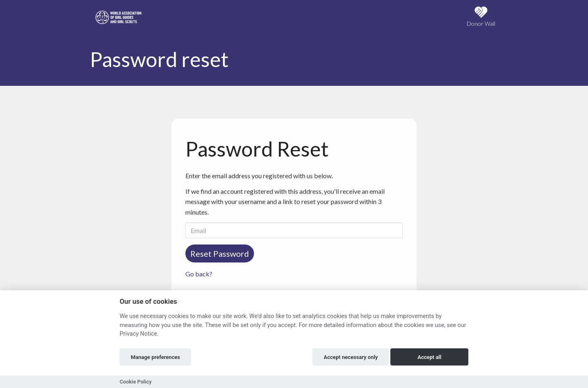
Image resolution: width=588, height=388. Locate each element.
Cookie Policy (136, 382)
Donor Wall (481, 17)
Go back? (199, 274)
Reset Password (220, 253)
